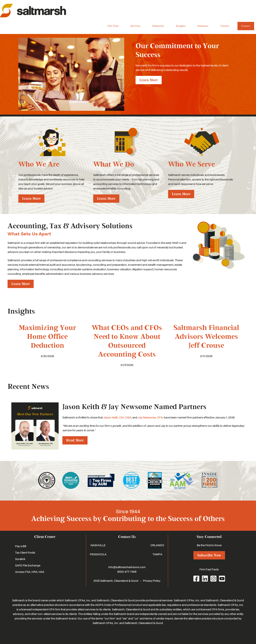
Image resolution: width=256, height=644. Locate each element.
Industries (158, 26)
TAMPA (157, 554)
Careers (225, 26)
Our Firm (113, 26)
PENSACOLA (98, 554)
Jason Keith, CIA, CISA (117, 417)
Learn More (149, 80)
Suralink (20, 559)
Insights (181, 26)
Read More (75, 440)
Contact (246, 26)
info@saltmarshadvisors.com (127, 567)
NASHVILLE (98, 545)
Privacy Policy (152, 581)
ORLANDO (157, 545)
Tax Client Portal (25, 552)
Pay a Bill (21, 546)
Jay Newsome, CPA (150, 417)
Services (135, 26)
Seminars (203, 26)
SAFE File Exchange (28, 565)
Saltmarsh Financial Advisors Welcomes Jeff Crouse (206, 337)
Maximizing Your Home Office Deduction (47, 337)
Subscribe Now (209, 555)
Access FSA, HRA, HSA (30, 572)
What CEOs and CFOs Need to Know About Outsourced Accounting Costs (127, 341)
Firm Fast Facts (209, 569)
